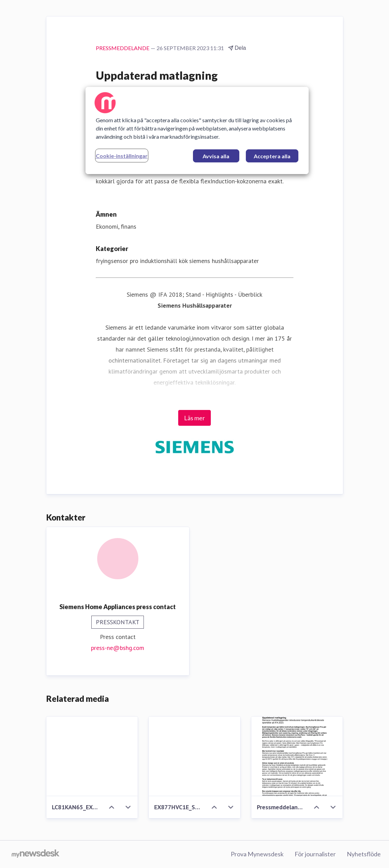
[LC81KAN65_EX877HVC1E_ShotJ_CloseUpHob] (92, 756)
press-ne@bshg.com (118, 648)
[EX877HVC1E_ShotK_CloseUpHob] (194, 756)
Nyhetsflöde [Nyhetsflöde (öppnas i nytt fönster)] (364, 854)
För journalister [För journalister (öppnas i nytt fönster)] (315, 854)
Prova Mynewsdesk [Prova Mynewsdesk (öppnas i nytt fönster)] (257, 854)
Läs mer (194, 418)
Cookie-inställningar (122, 156)
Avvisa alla (216, 156)
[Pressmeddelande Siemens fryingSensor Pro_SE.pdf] (297, 756)
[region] (197, 130)
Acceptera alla (272, 156)
